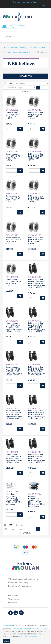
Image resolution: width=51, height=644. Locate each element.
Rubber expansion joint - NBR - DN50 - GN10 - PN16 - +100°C (13, 157)
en (44, 6)
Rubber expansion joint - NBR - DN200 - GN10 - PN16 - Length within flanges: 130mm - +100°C (37, 458)
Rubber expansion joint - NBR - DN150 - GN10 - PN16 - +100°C (37, 241)
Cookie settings (31, 636)
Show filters (26, 76)
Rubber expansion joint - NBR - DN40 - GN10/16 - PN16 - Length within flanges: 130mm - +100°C (14, 327)
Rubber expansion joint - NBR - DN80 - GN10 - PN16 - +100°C (13, 199)
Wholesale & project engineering (23, 579)
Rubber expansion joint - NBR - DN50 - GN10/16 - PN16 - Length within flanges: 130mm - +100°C (37, 327)
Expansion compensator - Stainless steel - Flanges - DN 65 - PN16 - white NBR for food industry (14, 499)
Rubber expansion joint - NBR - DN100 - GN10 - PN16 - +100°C (37, 199)
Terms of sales (15, 599)
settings (21, 636)
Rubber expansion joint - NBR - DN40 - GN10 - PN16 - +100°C (36, 115)
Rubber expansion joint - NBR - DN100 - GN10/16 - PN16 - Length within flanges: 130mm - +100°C (14, 415)
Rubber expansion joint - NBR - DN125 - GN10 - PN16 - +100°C (14, 241)
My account (14, 595)
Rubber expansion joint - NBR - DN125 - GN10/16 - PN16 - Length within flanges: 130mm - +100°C (37, 415)
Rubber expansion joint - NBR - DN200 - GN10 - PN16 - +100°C (14, 282)
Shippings (13, 603)
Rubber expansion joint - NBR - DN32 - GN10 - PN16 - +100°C (13, 115)
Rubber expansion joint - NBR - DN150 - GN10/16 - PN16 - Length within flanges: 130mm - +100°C (14, 458)
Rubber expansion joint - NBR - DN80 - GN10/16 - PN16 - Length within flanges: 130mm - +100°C (37, 371)
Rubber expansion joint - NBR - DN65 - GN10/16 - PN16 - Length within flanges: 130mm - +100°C (14, 371)
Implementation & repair (20, 582)
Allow (6, 641)
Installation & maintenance (20, 586)
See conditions (12, 28)
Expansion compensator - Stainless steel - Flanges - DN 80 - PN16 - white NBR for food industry (37, 501)
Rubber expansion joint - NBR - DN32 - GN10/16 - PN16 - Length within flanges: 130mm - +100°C (37, 283)
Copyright (8, 626)
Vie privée (17, 629)
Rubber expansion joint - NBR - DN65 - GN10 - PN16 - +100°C (36, 157)
